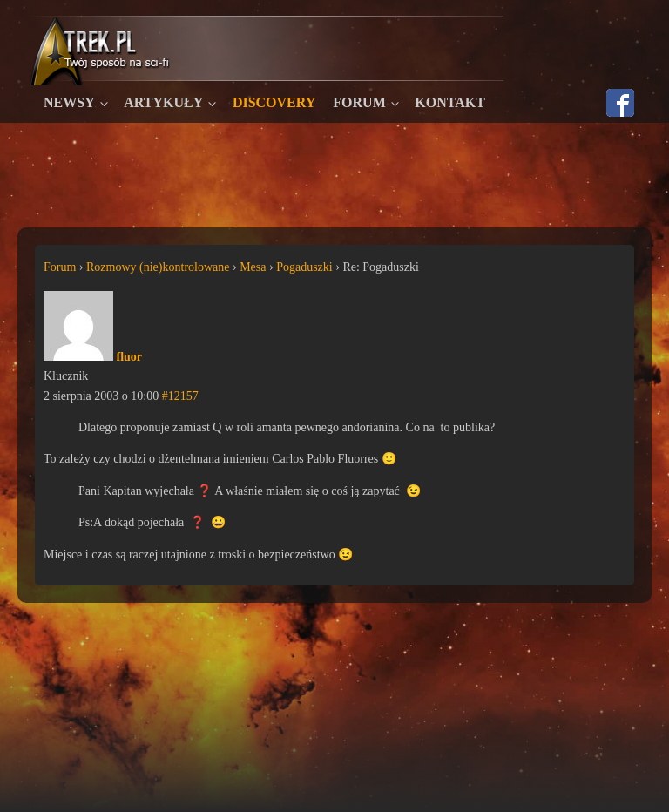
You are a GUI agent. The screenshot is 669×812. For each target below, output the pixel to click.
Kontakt (450, 102)
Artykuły (163, 102)
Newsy (69, 102)
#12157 (180, 396)
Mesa (253, 267)
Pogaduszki (304, 267)
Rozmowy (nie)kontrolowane (158, 267)
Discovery (274, 102)
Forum (359, 102)
